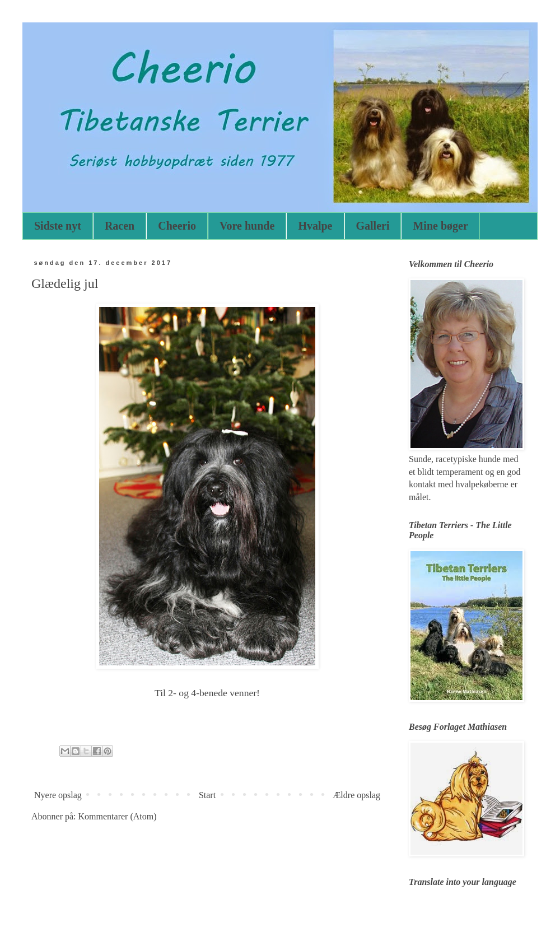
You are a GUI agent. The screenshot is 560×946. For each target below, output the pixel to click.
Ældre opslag (356, 795)
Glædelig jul (65, 283)
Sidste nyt (58, 226)
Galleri (373, 226)
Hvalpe (315, 226)
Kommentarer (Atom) (118, 816)
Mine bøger (440, 226)
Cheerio (177, 226)
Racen (120, 226)
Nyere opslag (58, 795)
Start (207, 795)
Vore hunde (247, 226)
